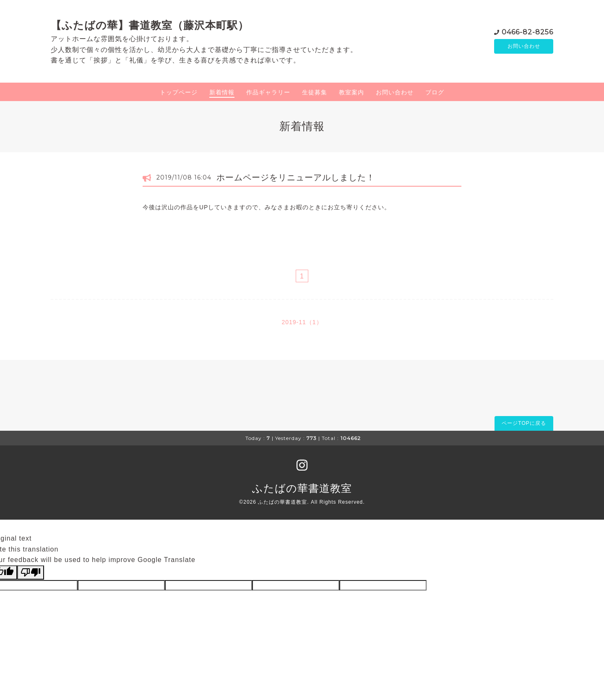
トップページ (179, 92)
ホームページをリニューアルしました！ (296, 177)
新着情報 (222, 92)
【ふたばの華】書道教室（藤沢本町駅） (150, 25)
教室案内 (351, 92)
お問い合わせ (524, 46)
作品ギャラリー (268, 92)
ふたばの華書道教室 (302, 488)
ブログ (435, 92)
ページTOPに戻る (524, 423)
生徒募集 (315, 92)
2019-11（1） (302, 322)
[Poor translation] (31, 572)
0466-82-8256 (527, 31)
